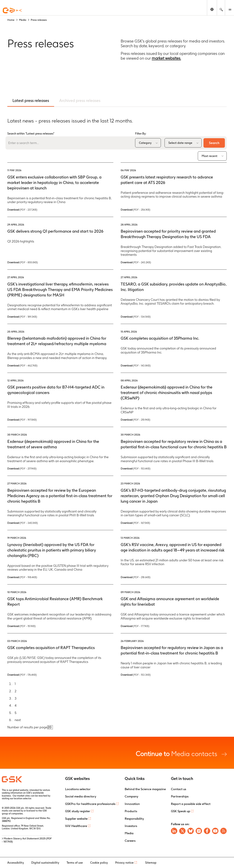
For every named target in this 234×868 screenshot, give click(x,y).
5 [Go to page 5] (16, 713)
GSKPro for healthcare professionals (90, 804)
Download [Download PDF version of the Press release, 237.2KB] (22, 210)
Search (214, 143)
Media (129, 833)
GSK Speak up (181, 811)
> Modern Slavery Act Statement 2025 (27, 840)
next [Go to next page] (18, 720)
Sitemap (151, 863)
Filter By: (141, 134)
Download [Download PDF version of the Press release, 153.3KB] (136, 675)
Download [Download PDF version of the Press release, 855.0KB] (23, 262)
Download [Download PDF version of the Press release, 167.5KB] (135, 523)
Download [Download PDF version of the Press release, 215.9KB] (135, 420)
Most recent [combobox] (210, 156)
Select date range (180, 143)
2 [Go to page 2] (16, 691)
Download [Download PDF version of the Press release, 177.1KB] (135, 626)
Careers (130, 841)
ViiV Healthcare (76, 826)
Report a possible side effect (191, 804)
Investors (131, 826)
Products (131, 811)
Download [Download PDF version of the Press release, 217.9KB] (22, 469)
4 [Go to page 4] (16, 705)
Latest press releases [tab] (31, 100)
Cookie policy (99, 863)
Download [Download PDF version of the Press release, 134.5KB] (136, 317)
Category (145, 143)
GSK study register (78, 811)
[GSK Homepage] (12, 11)
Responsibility (134, 819)
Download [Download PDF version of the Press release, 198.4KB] (22, 577)
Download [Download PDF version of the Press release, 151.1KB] (21, 626)
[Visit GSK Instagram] (199, 831)
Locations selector (78, 789)
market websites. (166, 58)
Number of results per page (27, 727)
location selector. (23, 798)
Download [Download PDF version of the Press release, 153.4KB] (136, 469)
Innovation (132, 804)
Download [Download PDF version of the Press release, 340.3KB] (23, 523)
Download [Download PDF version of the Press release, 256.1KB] (135, 210)
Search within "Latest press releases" (31, 134)
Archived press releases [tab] (80, 100)
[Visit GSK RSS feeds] (223, 831)
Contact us (179, 789)
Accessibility (16, 863)
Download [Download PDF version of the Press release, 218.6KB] (136, 577)
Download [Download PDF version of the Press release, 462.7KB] (22, 366)
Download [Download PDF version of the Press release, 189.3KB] (22, 317)
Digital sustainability (45, 863)
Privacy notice (124, 863)
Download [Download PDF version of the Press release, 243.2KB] (136, 262)
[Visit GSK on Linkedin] (174, 831)
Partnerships (180, 796)
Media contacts (181, 754)
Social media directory (81, 796)
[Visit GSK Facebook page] (207, 831)
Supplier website (76, 819)
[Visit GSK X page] (182, 831)
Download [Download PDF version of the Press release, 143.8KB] (136, 366)
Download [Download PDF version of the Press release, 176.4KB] (22, 675)
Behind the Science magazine (145, 789)
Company (131, 796)
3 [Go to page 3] (16, 698)
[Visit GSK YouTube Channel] (215, 831)
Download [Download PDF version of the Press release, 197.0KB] (22, 420)
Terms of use (75, 863)
